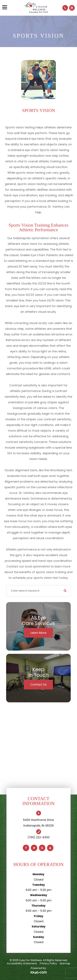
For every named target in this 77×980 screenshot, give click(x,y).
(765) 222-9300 (39, 837)
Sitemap (65, 963)
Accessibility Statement (22, 963)
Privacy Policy (48, 963)
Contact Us (38, 684)
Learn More (38, 633)
